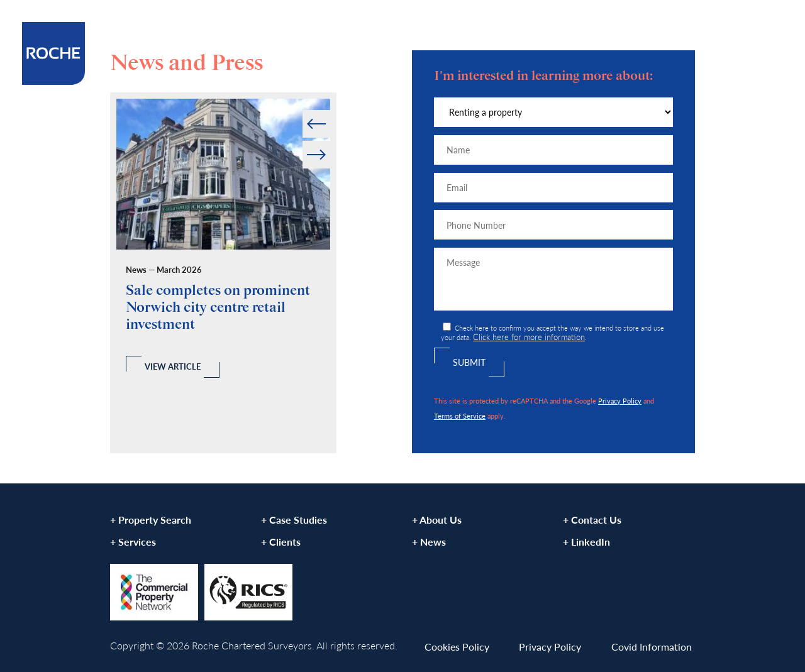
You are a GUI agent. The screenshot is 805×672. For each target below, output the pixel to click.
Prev (303, 110)
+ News (429, 542)
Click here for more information (529, 337)
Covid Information (652, 647)
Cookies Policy (457, 647)
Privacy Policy (620, 400)
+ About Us (437, 520)
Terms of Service (460, 416)
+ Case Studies (294, 520)
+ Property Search (151, 520)
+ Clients (281, 542)
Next (329, 141)
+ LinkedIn (586, 542)
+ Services (133, 542)
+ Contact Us (592, 520)
